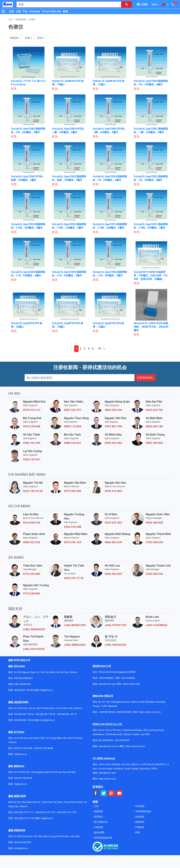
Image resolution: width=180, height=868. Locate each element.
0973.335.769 (73, 542)
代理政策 (139, 827)
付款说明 (139, 806)
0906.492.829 (113, 574)
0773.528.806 (32, 594)
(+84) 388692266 (75, 645)
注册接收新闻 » (145, 378)
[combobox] (67, 4)
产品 (25, 11)
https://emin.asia (131, 684)
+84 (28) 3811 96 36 (24, 714)
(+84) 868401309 (75, 625)
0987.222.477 (73, 410)
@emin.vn (22, 784)
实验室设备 (21, 19)
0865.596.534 (113, 410)
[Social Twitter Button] (104, 793)
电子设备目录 (100, 822)
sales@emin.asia (107, 684)
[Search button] (127, 4)
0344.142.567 (32, 459)
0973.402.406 (73, 491)
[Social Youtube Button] (119, 793)
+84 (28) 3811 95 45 (24, 720)
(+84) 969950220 (116, 645)
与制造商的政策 (143, 811)
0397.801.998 (113, 426)
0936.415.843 (113, 491)
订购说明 (98, 827)
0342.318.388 (73, 527)
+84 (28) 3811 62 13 (67, 714)
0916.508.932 (32, 523)
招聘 (137, 832)
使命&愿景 (99, 832)
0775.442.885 (32, 574)
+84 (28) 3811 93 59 (45, 714)
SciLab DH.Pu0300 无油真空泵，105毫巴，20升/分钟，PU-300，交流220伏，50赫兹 (151, 275)
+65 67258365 (128, 678)
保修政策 (139, 822)
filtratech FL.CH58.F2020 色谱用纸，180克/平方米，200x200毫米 (151, 327)
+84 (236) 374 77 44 (24, 818)
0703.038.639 (154, 542)
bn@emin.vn (21, 754)
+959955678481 (124, 712)
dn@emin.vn (47, 818)
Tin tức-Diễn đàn (51, 11)
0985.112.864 (73, 426)
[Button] (3, 11)
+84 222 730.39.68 (23, 748)
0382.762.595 (32, 443)
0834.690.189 (154, 426)
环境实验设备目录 (103, 838)
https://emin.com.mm (150, 712)
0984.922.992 (32, 542)
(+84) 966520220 (22, 684)
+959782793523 (107, 712)
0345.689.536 (154, 574)
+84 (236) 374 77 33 (67, 812)
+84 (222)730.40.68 (43, 748)
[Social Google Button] (112, 793)
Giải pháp (35, 11)
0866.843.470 (113, 542)
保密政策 (98, 811)
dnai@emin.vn (21, 848)
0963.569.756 (154, 410)
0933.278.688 (32, 426)
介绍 (18, 11)
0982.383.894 (154, 443)
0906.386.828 (154, 523)
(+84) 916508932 (157, 625)
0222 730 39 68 (33, 491)
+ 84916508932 (106, 678)
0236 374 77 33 (74, 578)
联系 (65, 11)
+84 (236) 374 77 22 (45, 812)
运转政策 (139, 817)
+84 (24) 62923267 (23, 678)
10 (99, 349)
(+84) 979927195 (116, 625)
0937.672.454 (113, 523)
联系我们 (98, 817)
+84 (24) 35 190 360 (24, 690)
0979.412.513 (32, 410)
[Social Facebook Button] (96, 793)
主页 (12, 11)
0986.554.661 (73, 443)
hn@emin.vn (46, 690)
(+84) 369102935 (34, 649)
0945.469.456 (113, 443)
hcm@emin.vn (47, 720)
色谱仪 (32, 19)
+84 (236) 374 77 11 (24, 812)
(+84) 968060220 (34, 629)
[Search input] (67, 4)
